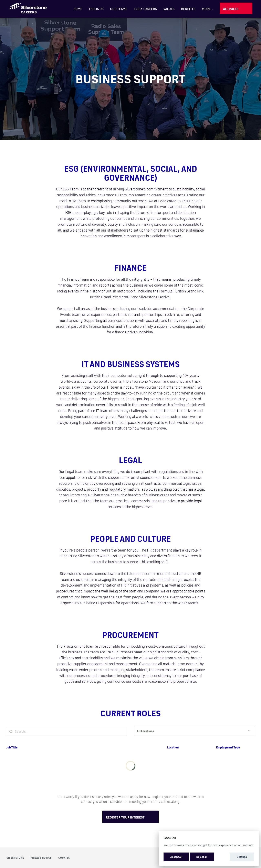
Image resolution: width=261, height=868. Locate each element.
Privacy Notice (41, 858)
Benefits (188, 9)
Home (78, 9)
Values (169, 9)
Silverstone (15, 858)
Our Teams (119, 9)
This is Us (96, 9)
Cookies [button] (64, 858)
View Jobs (236, 8)
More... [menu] (207, 9)
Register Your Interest (125, 817)
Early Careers (145, 9)
